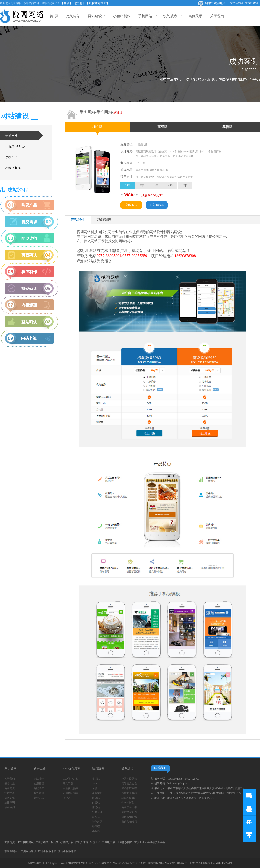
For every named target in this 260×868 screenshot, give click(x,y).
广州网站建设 (28, 851)
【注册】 (79, 3)
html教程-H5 (128, 798)
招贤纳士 (10, 784)
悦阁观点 (172, 16)
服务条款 (39, 793)
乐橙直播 (95, 842)
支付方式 (39, 798)
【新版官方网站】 (97, 3)
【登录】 (67, 3)
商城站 (96, 798)
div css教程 (128, 803)
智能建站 (97, 822)
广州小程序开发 (47, 851)
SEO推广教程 (129, 788)
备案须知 (39, 788)
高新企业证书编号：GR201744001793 (211, 863)
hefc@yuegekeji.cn (178, 784)
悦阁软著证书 (129, 807)
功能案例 (97, 793)
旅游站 (96, 807)
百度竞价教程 (129, 793)
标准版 (97, 127)
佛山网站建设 (167, 863)
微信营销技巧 (129, 822)
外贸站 (96, 803)
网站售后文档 (129, 784)
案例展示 (195, 16)
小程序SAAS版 (15, 146)
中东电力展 (109, 842)
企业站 (96, 779)
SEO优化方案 (72, 768)
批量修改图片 (125, 842)
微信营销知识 (129, 817)
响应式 (96, 817)
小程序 (96, 831)
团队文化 (10, 798)
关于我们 (10, 779)
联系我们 (10, 807)
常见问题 (68, 784)
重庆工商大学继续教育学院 (150, 842)
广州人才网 (82, 842)
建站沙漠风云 (129, 779)
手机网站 (147, 16)
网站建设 (97, 16)
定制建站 (73, 16)
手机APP (11, 157)
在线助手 (182, 863)
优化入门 (68, 798)
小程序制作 (122, 16)
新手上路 (40, 768)
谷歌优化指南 (71, 793)
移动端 (96, 826)
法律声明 (10, 803)
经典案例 (98, 768)
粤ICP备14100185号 (124, 863)
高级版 (162, 127)
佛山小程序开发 (67, 851)
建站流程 (39, 779)
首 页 (54, 16)
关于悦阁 (217, 16)
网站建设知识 (129, 812)
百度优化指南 (71, 788)
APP (94, 784)
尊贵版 (227, 127)
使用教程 (39, 784)
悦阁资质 (10, 788)
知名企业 (97, 812)
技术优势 (10, 793)
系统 (95, 788)
